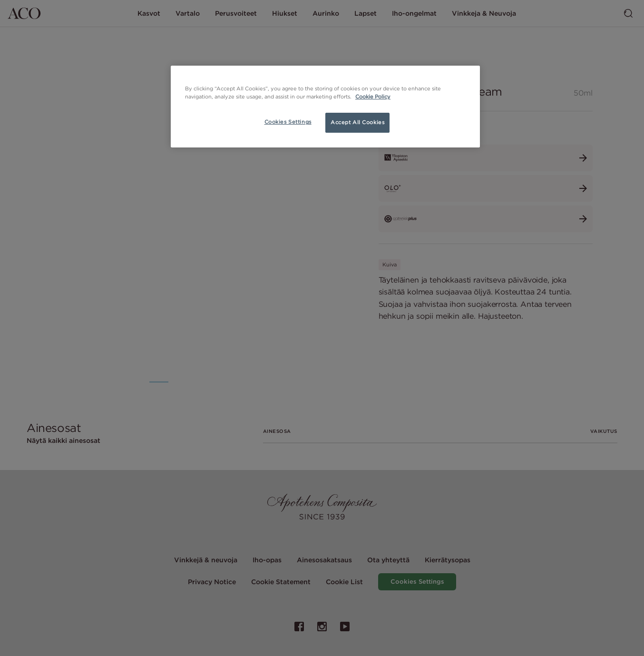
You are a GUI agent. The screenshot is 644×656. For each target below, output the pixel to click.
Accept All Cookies (357, 122)
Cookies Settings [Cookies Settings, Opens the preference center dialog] (288, 122)
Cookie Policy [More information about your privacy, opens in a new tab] (373, 97)
